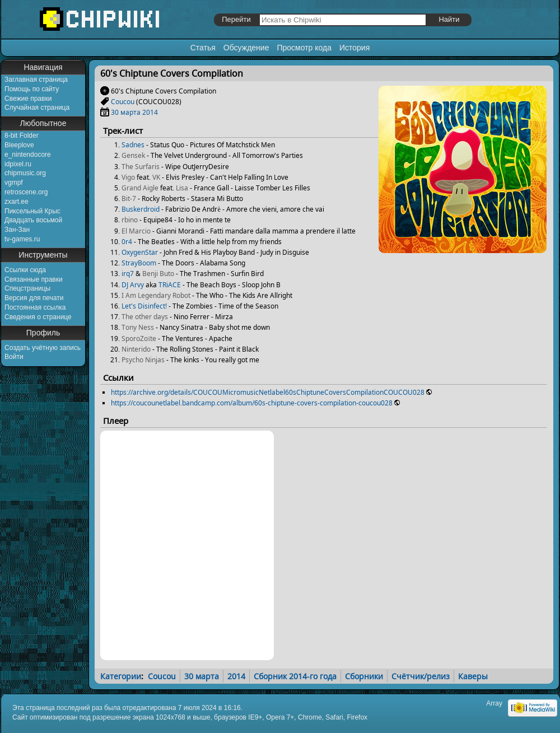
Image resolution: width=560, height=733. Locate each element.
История (354, 48)
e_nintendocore (28, 155)
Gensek (133, 155)
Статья (203, 48)
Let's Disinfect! (144, 306)
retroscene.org (26, 192)
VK (156, 177)
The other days (145, 317)
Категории (121, 676)
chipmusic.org (25, 173)
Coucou (123, 102)
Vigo (128, 177)
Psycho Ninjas (143, 360)
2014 (150, 112)
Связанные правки (34, 279)
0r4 (127, 242)
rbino (130, 220)
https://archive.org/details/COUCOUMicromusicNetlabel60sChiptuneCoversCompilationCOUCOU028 (268, 392)
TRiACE (170, 285)
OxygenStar (140, 252)
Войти (14, 357)
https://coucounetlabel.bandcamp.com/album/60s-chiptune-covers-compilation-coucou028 (252, 403)
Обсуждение (246, 48)
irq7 (128, 274)
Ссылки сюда (25, 270)
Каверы (473, 676)
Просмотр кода (304, 48)
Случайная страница (37, 108)
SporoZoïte (139, 339)
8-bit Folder (22, 136)
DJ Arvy (133, 285)
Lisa (182, 188)
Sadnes (133, 145)
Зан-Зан (17, 230)
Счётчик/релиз (421, 676)
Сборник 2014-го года (295, 676)
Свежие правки (28, 99)
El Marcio (136, 231)
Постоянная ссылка (35, 307)
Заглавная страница (36, 80)
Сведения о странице (38, 317)
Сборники (364, 676)
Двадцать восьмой (33, 220)
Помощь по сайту (32, 89)
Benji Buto (158, 274)
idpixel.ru (18, 164)
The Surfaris (141, 167)
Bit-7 (129, 199)
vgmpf (14, 183)
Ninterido (136, 349)
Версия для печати (34, 298)
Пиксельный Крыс (32, 211)
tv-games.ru (22, 239)
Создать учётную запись (43, 348)
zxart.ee (17, 202)
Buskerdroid (141, 209)
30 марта (126, 112)
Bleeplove (19, 145)
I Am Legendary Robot (156, 295)
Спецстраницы (27, 288)
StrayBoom (139, 263)
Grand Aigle (140, 188)
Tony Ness (138, 327)
